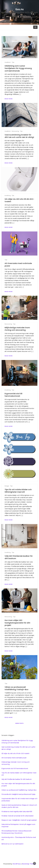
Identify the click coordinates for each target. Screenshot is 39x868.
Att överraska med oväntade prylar (14, 758)
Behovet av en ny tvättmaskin (12, 844)
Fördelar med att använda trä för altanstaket (17, 816)
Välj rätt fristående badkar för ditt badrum (17, 779)
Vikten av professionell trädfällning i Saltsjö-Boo (16, 688)
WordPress (17, 864)
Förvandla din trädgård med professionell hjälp (18, 794)
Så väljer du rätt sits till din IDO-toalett (15, 753)
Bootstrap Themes (29, 864)
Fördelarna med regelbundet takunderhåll (17, 812)
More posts (19, 723)
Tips (6, 683)
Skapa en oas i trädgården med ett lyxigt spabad (19, 820)
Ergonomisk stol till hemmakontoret (15, 769)
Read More (9, 717)
